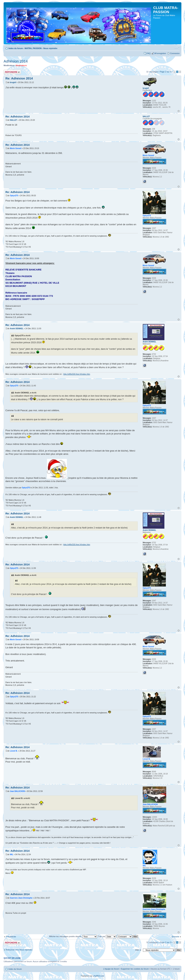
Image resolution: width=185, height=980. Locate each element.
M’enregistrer (160, 53)
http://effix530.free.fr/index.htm (77, 374)
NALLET (13, 120)
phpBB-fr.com (99, 976)
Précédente (11, 937)
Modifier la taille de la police (177, 48)
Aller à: (138, 950)
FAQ (149, 53)
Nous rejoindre (50, 48)
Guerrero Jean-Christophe (21, 898)
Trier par (107, 936)
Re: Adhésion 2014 (19, 78)
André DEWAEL (17, 329)
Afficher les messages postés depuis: (73, 936)
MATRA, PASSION (33, 48)
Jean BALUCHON (17, 791)
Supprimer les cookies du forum (135, 969)
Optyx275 (14, 196)
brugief (13, 82)
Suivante (175, 937)
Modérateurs (21, 65)
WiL (12, 855)
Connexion (175, 53)
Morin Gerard (16, 148)
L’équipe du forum (111, 969)
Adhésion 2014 (16, 61)
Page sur (165, 72)
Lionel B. (14, 751)
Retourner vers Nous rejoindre (19, 950)
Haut (179, 111)
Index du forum (16, 48)
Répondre (12, 72)
